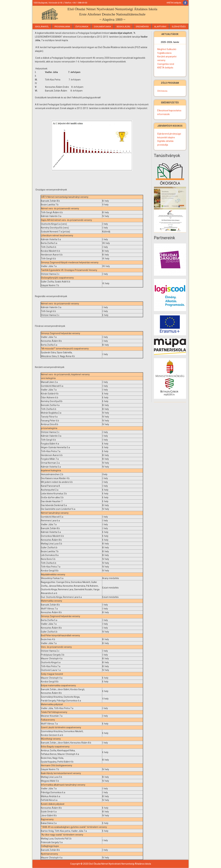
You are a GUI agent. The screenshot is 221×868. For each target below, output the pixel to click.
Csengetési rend (166, 64)
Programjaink (62, 27)
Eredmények (142, 27)
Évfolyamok (82, 27)
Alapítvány (160, 27)
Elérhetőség (179, 27)
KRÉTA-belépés (174, 3)
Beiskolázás (123, 27)
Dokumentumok (103, 27)
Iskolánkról (42, 27)
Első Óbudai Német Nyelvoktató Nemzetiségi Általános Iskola (112, 9)
